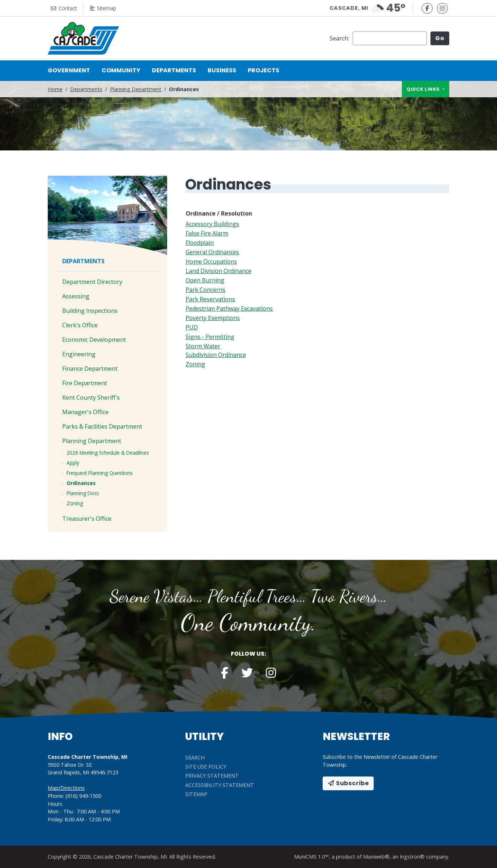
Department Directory (92, 282)
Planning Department (136, 89)
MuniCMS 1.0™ (311, 857)
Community (121, 70)
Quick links (424, 89)
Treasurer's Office (87, 519)
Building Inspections (90, 311)
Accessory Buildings (212, 224)
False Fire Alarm (207, 233)
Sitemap (105, 8)
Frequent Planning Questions (100, 473)
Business (222, 70)
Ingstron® (412, 857)
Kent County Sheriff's (91, 397)
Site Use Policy (206, 767)
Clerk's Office (80, 325)
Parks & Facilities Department (102, 426)
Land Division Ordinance (218, 271)
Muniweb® (376, 857)
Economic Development (94, 340)
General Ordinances (212, 252)
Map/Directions (66, 788)
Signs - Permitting (210, 337)
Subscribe (348, 783)
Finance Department (90, 369)
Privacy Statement (212, 776)
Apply (73, 463)
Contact (65, 8)
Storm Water (203, 346)
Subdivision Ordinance (216, 355)
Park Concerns (205, 290)
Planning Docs (83, 493)
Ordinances (81, 483)
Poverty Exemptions (213, 318)
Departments (174, 70)
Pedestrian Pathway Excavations (229, 309)
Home (55, 89)
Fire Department (85, 383)
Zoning (195, 364)
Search (195, 758)
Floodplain (200, 243)
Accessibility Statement (220, 785)
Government (69, 70)
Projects (264, 70)
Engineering (79, 354)
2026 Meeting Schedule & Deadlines (108, 453)
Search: (339, 38)
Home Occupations (211, 261)
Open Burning (205, 280)
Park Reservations (210, 299)
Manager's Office (85, 412)
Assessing (76, 296)
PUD (192, 327)
